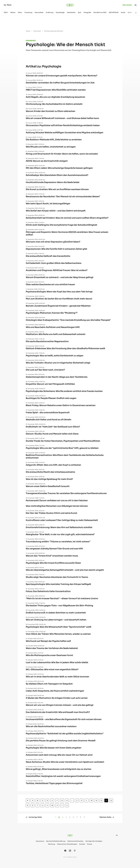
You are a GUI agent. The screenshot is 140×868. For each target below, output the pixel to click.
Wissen (28, 31)
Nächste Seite (107, 817)
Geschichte (71, 12)
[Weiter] (136, 13)
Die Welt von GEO (100, 12)
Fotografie (87, 12)
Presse (89, 844)
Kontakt (82, 844)
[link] (135, 5)
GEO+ (6, 12)
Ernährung (50, 12)
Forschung (28, 12)
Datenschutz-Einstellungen (67, 844)
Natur (20, 12)
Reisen (13, 12)
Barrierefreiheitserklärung (56, 841)
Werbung (52, 844)
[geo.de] (70, 5)
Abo (127, 5)
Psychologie (60, 12)
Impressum (40, 841)
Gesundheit (39, 12)
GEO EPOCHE (114, 12)
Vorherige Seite (34, 817)
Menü (8, 5)
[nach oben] (117, 835)
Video (130, 12)
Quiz (80, 12)
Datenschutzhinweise (75, 841)
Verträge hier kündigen (94, 841)
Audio (123, 12)
